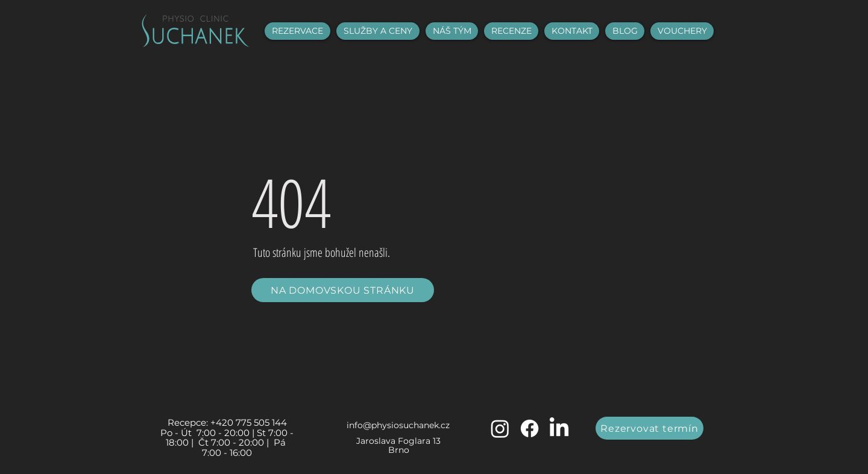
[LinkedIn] (559, 428)
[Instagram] (500, 428)
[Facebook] (530, 428)
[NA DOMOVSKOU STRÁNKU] (343, 290)
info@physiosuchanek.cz (398, 425)
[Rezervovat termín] (649, 428)
